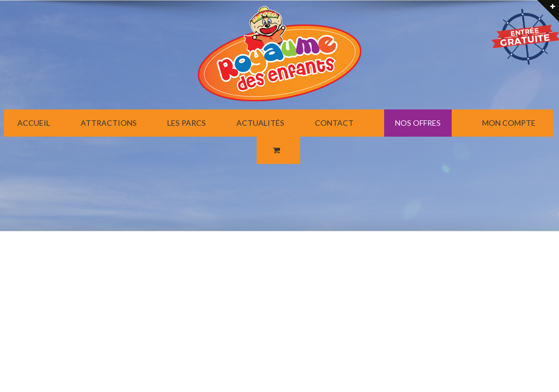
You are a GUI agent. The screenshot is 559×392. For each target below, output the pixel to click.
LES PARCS (187, 123)
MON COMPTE (509, 123)
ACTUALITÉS (260, 123)
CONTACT (334, 123)
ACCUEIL (34, 123)
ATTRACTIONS (109, 123)
